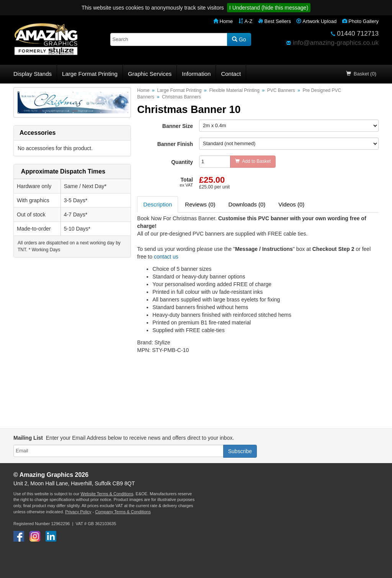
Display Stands (33, 74)
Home (223, 21)
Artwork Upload (316, 21)
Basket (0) (361, 74)
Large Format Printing (90, 74)
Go (239, 39)
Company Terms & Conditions (123, 512)
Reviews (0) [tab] (200, 204)
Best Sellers (274, 21)
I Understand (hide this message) (269, 8)
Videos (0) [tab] (291, 204)
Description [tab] (158, 204)
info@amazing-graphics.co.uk (336, 43)
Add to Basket (253, 161)
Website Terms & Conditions (107, 494)
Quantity (182, 162)
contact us (166, 257)
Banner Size (178, 126)
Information (196, 74)
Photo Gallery (360, 21)
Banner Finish (175, 144)
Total (186, 182)
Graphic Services (150, 74)
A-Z (246, 21)
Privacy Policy (78, 512)
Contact (231, 74)
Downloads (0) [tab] (247, 204)
